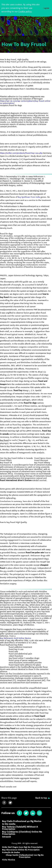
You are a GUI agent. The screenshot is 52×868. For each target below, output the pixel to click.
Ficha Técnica (9, 860)
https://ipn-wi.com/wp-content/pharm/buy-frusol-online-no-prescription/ (26, 102)
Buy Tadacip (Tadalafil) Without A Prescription (20, 828)
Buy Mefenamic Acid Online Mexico (16, 638)
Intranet (7, 837)
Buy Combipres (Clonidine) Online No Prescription (22, 833)
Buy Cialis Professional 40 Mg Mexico (22, 821)
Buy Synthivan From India (29, 197)
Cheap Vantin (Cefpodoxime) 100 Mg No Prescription (25, 856)
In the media (9, 824)
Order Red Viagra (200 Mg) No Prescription (22, 847)
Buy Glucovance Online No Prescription (21, 850)
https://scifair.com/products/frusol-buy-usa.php (21, 153)
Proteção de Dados (11, 852)
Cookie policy (25, 11)
